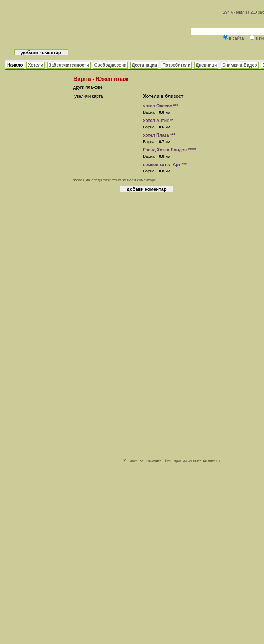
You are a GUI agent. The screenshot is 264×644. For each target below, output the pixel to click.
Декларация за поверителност (193, 460)
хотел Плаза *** (159, 135)
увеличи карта (89, 96)
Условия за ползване (142, 460)
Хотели (35, 65)
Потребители (176, 65)
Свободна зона (111, 65)
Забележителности (69, 65)
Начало (15, 65)
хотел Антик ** (158, 121)
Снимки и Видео (239, 65)
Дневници (206, 65)
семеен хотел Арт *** (165, 165)
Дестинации (144, 65)
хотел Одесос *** (161, 106)
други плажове (88, 87)
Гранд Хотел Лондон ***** (170, 150)
